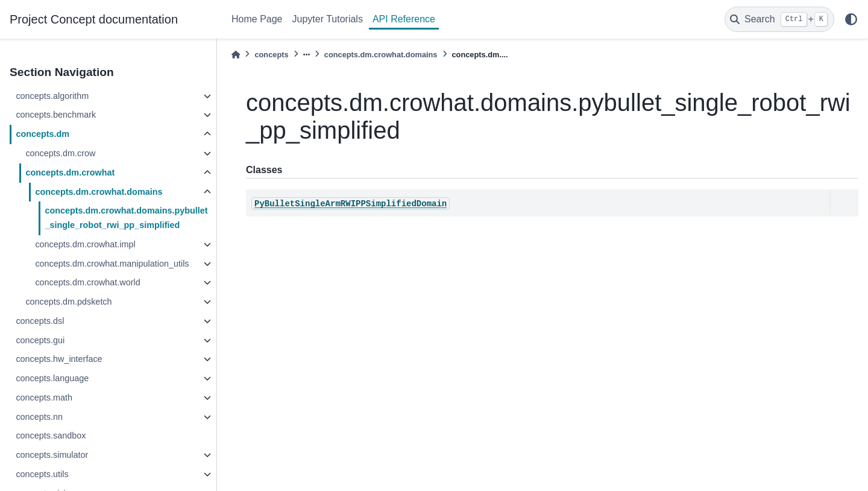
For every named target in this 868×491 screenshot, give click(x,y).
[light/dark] (851, 19)
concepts (271, 55)
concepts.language (52, 378)
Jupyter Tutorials (328, 19)
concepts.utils (42, 474)
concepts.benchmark (56, 115)
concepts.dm (42, 134)
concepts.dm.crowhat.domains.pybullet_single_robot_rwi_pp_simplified (126, 218)
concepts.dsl (40, 321)
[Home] (236, 55)
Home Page (257, 19)
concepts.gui (40, 340)
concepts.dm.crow (60, 153)
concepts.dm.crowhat (70, 173)
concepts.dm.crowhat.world (87, 282)
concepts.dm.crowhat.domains (99, 192)
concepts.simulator (52, 455)
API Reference (404, 19)
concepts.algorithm (52, 96)
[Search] (779, 19)
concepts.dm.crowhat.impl (85, 244)
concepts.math (44, 398)
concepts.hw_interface (59, 359)
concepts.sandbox (51, 436)
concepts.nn (39, 417)
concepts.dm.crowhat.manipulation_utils (112, 264)
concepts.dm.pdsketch (68, 302)
